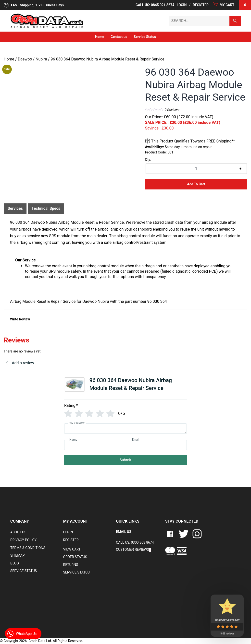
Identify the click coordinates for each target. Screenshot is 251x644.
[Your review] (125, 429)
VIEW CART (72, 549)
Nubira (41, 59)
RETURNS (71, 565)
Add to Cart (196, 184)
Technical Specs (46, 208)
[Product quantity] (196, 169)
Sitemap (18, 555)
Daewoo (25, 59)
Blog (15, 563)
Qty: (148, 160)
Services (15, 208)
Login (182, 5)
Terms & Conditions (28, 548)
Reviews (172, 110)
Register (201, 5)
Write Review (20, 319)
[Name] (94, 445)
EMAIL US (124, 532)
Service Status (145, 37)
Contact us (119, 37)
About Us (18, 532)
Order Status (75, 557)
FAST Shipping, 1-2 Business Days (34, 5)
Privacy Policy (23, 540)
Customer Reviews (132, 550)
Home (99, 37)
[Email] (157, 445)
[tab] (15, 209)
